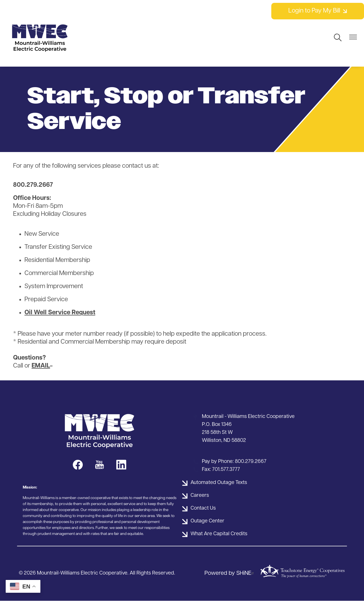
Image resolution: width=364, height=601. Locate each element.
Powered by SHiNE (230, 573)
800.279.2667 (251, 462)
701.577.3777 (226, 470)
